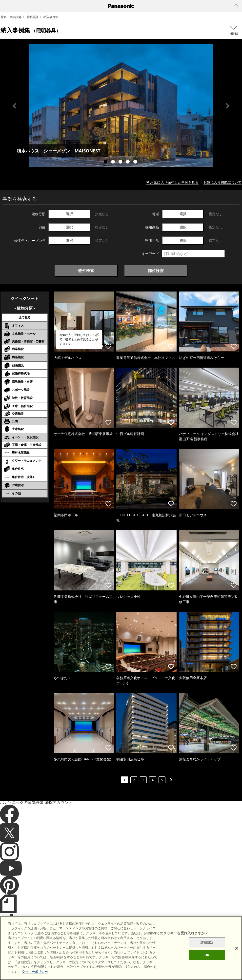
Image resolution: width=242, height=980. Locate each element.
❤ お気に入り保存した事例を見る (172, 182)
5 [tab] (136, 162)
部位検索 (156, 271)
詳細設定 (207, 952)
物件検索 (86, 271)
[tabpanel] (121, 106)
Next (228, 106)
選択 (69, 214)
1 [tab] (106, 162)
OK (207, 965)
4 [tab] (128, 162)
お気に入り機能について (222, 182)
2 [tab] (114, 162)
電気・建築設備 (11, 17)
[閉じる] (237, 958)
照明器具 (32, 17)
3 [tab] (121, 162)
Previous (14, 106)
